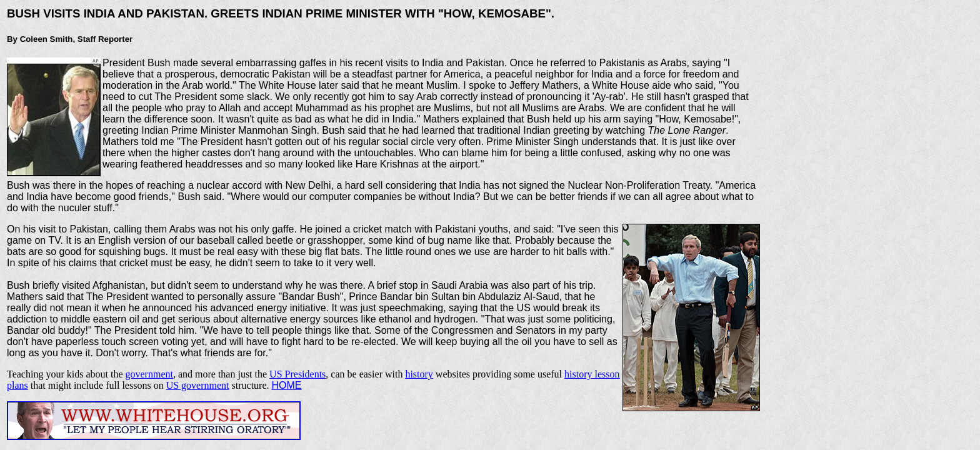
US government (198, 385)
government (149, 374)
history (419, 374)
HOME (287, 385)
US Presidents (297, 374)
